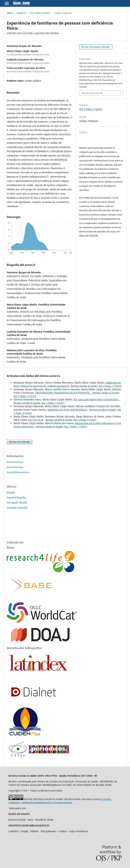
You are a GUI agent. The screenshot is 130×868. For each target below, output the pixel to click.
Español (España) (17, 497)
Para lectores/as (15, 462)
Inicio (10, 13)
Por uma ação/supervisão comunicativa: (97, 399)
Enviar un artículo (20, 442)
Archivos (21, 13)
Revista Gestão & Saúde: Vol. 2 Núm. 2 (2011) (62, 427)
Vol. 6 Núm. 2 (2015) (40, 13)
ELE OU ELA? (36, 420)
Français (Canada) (17, 508)
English (11, 492)
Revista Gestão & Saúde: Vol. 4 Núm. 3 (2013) (71, 420)
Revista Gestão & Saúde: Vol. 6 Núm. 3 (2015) (96, 386)
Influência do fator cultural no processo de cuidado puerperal (67, 384)
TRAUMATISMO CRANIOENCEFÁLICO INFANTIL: (63, 393)
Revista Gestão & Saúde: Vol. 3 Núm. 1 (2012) (39, 403)
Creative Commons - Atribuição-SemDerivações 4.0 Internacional (60, 801)
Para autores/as (15, 467)
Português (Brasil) (17, 503)
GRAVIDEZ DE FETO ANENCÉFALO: (68, 410)
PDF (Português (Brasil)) (97, 47)
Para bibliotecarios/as (18, 472)
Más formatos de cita (92, 93)
